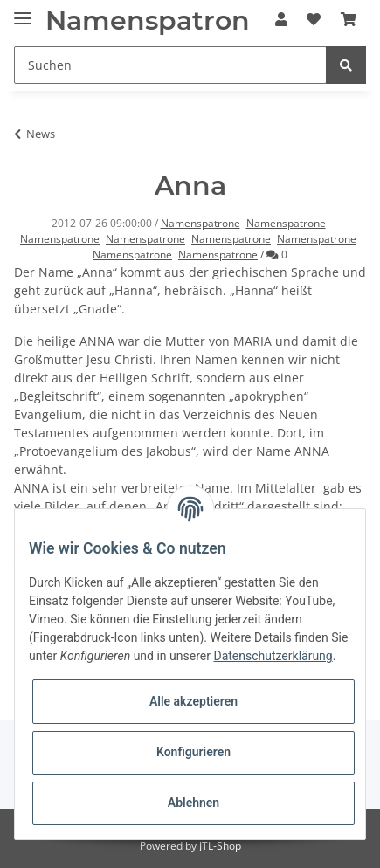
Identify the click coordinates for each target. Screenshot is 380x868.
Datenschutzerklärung (273, 656)
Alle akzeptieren (193, 701)
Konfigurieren (193, 752)
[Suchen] (170, 65)
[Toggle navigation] (23, 11)
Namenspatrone (200, 223)
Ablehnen (193, 803)
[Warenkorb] (349, 19)
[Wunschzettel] (314, 19)
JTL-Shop (220, 846)
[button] (281, 19)
